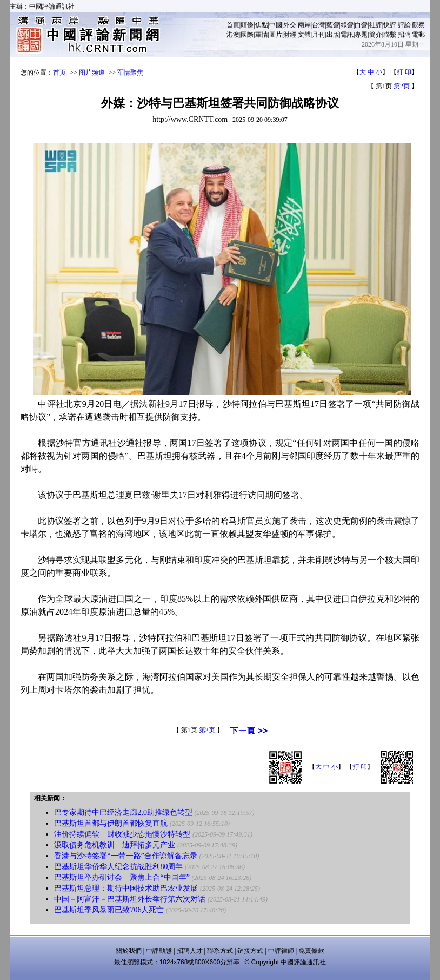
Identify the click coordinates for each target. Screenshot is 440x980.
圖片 (276, 35)
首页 (59, 73)
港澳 (233, 35)
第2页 (402, 86)
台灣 (318, 25)
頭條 (247, 25)
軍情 (262, 35)
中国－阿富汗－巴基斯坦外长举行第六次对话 (130, 899)
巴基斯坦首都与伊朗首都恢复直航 (111, 823)
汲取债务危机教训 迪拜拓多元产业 (115, 845)
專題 (361, 35)
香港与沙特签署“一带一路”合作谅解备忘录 (125, 856)
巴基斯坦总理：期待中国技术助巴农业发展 (126, 888)
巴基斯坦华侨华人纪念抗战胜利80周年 (118, 867)
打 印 (404, 72)
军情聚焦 (130, 73)
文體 (304, 35)
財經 (290, 35)
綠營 (347, 25)
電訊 (347, 35)
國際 (247, 35)
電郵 (418, 35)
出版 (333, 35)
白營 (361, 25)
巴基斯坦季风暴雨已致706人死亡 (109, 910)
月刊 (318, 35)
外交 (290, 25)
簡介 (376, 35)
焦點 (262, 25)
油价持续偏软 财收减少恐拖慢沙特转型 (122, 834)
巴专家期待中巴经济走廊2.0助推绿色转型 (123, 813)
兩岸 (304, 25)
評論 (404, 25)
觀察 (418, 25)
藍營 (333, 25)
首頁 (233, 25)
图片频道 (92, 73)
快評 (390, 25)
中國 (276, 25)
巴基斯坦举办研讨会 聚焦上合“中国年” (122, 877)
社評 (376, 25)
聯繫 (390, 35)
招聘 (404, 35)
